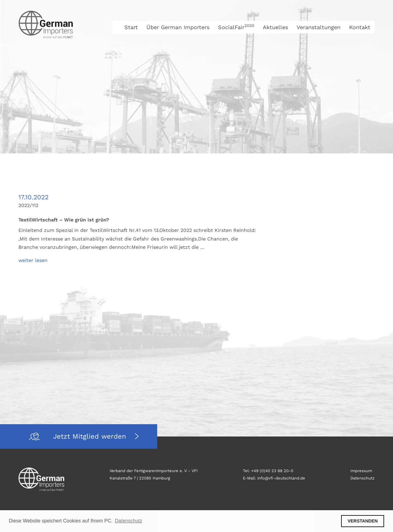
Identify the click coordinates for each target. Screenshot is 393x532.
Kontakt (360, 27)
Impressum (361, 471)
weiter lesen (33, 260)
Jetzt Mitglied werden (91, 436)
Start (131, 27)
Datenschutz (362, 478)
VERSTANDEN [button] (363, 521)
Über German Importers (178, 27)
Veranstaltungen (319, 27)
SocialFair (236, 27)
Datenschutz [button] (128, 521)
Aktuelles (275, 27)
